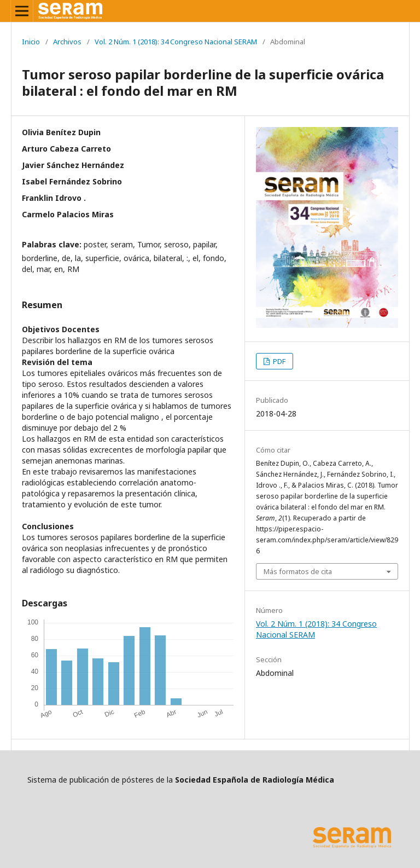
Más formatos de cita (298, 571)
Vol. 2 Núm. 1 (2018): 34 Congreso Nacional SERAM (176, 42)
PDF (278, 361)
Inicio (31, 42)
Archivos (67, 42)
